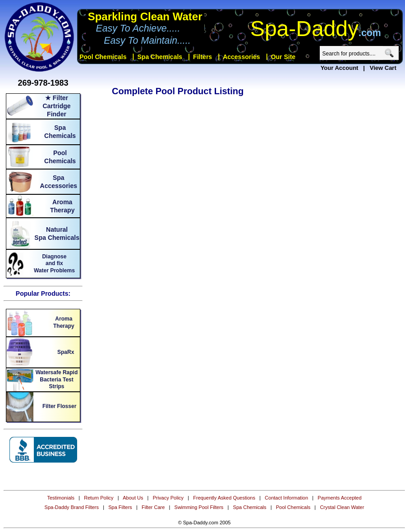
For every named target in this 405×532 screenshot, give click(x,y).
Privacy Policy (168, 498)
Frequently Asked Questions (224, 498)
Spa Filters (120, 507)
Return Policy (99, 498)
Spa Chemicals (250, 507)
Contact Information (286, 498)
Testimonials (61, 498)
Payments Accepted (339, 498)
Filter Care (153, 507)
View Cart (383, 68)
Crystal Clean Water (342, 507)
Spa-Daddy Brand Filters (72, 507)
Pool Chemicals (293, 507)
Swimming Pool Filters (199, 507)
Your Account (340, 68)
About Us (133, 498)
